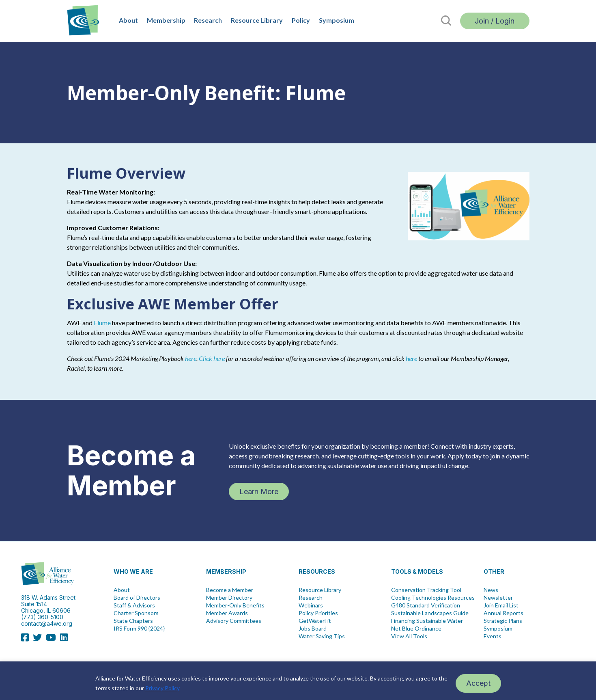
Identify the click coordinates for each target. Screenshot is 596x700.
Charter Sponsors (136, 613)
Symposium (337, 20)
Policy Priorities (318, 613)
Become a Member (230, 590)
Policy (301, 20)
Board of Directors (137, 598)
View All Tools (409, 636)
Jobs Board (313, 629)
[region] (298, 681)
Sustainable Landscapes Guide (430, 613)
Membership (166, 20)
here (191, 358)
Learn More (259, 492)
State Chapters (133, 621)
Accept (478, 683)
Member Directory (229, 598)
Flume (102, 323)
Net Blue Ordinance (416, 629)
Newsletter (498, 598)
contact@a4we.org (47, 623)
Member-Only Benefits (235, 605)
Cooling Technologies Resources (433, 598)
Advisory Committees (234, 621)
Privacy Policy (162, 688)
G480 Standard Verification (426, 605)
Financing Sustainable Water (427, 621)
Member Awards (227, 613)
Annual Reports (503, 613)
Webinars (311, 605)
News (491, 590)
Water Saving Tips (322, 636)
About (128, 20)
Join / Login (495, 21)
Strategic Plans (503, 621)
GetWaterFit (315, 621)
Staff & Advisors (134, 605)
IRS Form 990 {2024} (139, 629)
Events (493, 636)
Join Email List (501, 605)
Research (208, 20)
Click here (212, 358)
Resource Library (257, 20)
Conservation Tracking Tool (426, 590)
